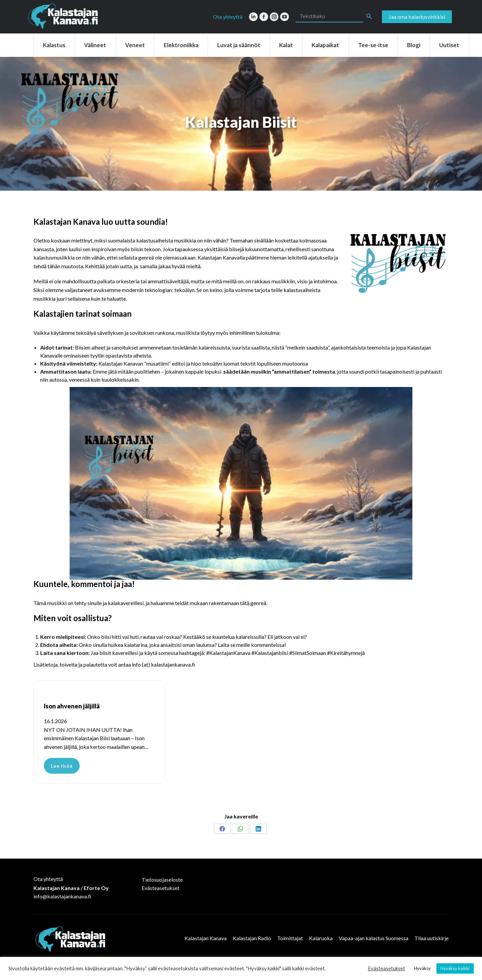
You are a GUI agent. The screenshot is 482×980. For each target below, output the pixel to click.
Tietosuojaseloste (162, 879)
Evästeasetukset (160, 888)
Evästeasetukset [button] (386, 968)
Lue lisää (62, 766)
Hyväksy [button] (422, 968)
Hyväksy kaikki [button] (455, 968)
